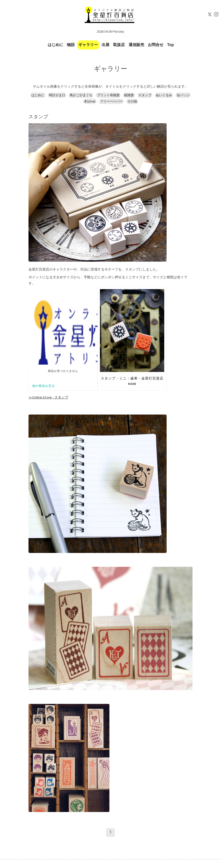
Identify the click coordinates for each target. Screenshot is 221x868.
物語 (71, 45)
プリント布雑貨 (108, 95)
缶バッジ (183, 95)
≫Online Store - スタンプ (48, 397)
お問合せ (156, 45)
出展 (106, 45)
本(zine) (90, 102)
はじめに (55, 45)
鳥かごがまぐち (81, 95)
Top (171, 45)
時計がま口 (57, 95)
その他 (132, 102)
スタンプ (145, 95)
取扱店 (119, 45)
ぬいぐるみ (164, 95)
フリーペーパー (111, 102)
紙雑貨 (129, 95)
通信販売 (136, 45)
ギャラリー (88, 45)
